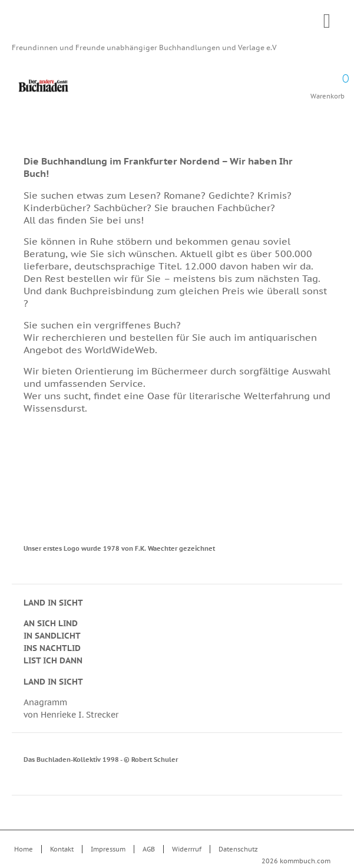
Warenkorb (327, 83)
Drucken (324, 165)
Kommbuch (177, 25)
